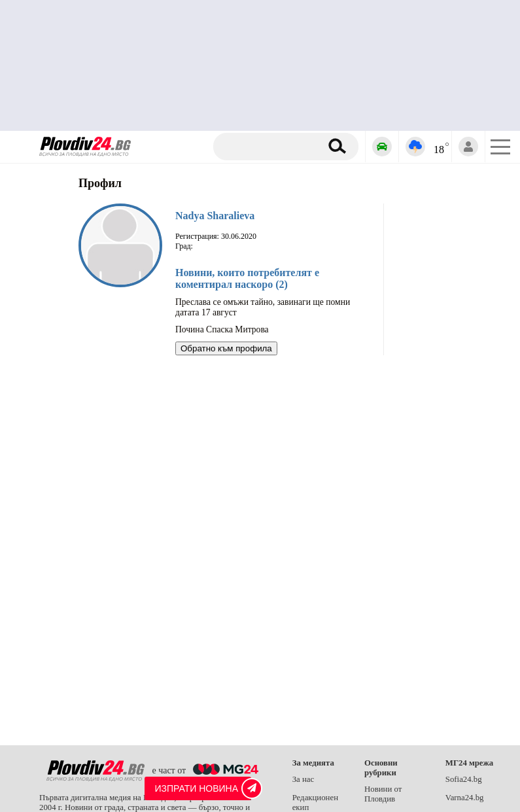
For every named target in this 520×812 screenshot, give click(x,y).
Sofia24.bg (464, 779)
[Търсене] (272, 147)
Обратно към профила (226, 348)
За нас (303, 779)
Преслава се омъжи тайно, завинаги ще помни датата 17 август (263, 307)
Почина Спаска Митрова (222, 329)
